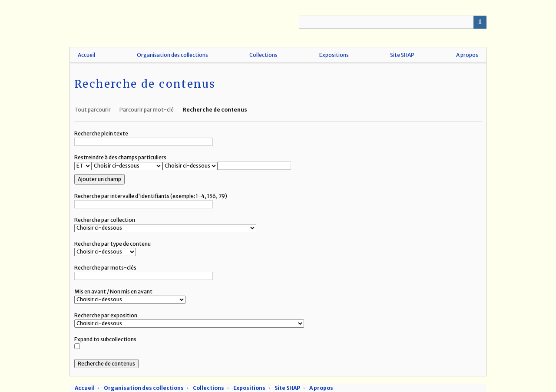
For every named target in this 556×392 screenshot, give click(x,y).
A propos (467, 55)
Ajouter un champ (99, 179)
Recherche (480, 22)
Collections (263, 55)
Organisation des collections (172, 55)
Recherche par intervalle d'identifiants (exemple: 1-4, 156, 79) (151, 196)
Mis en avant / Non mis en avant (113, 292)
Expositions (334, 55)
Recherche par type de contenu (113, 244)
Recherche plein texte (101, 133)
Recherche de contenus (215, 110)
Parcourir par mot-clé (147, 110)
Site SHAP (402, 55)
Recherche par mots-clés (105, 268)
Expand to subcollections (105, 339)
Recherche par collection (105, 220)
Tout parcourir (93, 110)
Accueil (86, 55)
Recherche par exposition (106, 315)
